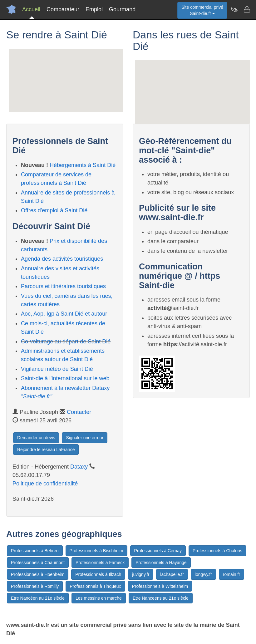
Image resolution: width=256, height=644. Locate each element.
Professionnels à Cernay (158, 551)
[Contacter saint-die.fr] (247, 9)
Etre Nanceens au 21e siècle (161, 598)
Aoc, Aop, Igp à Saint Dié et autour (64, 314)
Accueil (31, 9)
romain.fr (231, 574)
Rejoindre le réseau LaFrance (46, 450)
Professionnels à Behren (35, 551)
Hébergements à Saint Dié (83, 165)
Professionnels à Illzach (98, 574)
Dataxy (79, 467)
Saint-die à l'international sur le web (65, 378)
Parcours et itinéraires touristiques (63, 286)
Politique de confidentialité (45, 484)
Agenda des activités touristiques (62, 259)
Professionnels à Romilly (35, 586)
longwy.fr (203, 574)
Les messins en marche (99, 598)
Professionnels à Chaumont (38, 563)
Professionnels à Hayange (161, 563)
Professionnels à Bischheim (96, 551)
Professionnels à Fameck (100, 563)
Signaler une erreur (85, 438)
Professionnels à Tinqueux (95, 586)
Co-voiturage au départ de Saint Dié (66, 342)
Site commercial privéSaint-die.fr (202, 10)
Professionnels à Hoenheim (38, 574)
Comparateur (63, 9)
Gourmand (122, 9)
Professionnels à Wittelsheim (160, 586)
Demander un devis (36, 438)
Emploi (94, 9)
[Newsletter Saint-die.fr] (234, 9)
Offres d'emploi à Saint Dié (54, 210)
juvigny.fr (141, 574)
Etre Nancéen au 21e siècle (38, 598)
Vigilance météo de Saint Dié (57, 369)
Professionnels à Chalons (217, 551)
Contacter (79, 412)
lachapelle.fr (172, 574)
